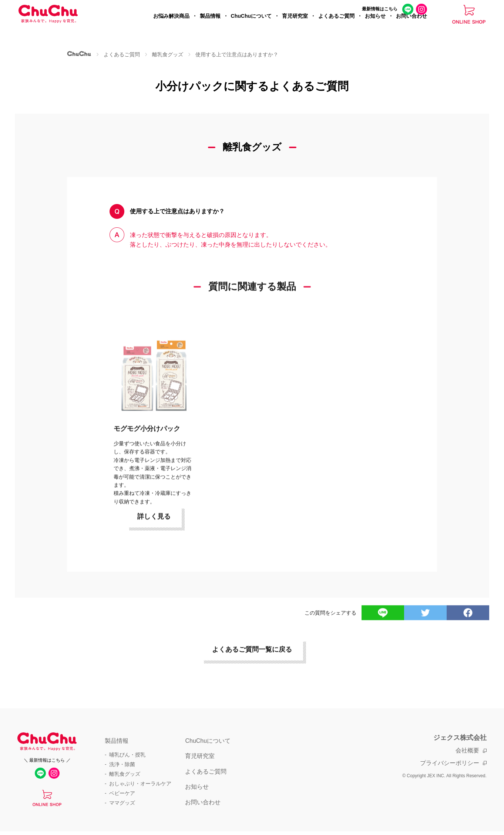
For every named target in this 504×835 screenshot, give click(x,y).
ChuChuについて (251, 24)
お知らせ (375, 24)
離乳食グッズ (125, 774)
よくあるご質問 (336, 24)
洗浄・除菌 (122, 764)
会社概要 (467, 750)
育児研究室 (295, 24)
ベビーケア (122, 793)
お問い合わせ (411, 24)
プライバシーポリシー (450, 763)
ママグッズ (122, 803)
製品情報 (210, 24)
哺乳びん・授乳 (127, 755)
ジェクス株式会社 (460, 738)
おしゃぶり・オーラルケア (140, 784)
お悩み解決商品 (171, 24)
